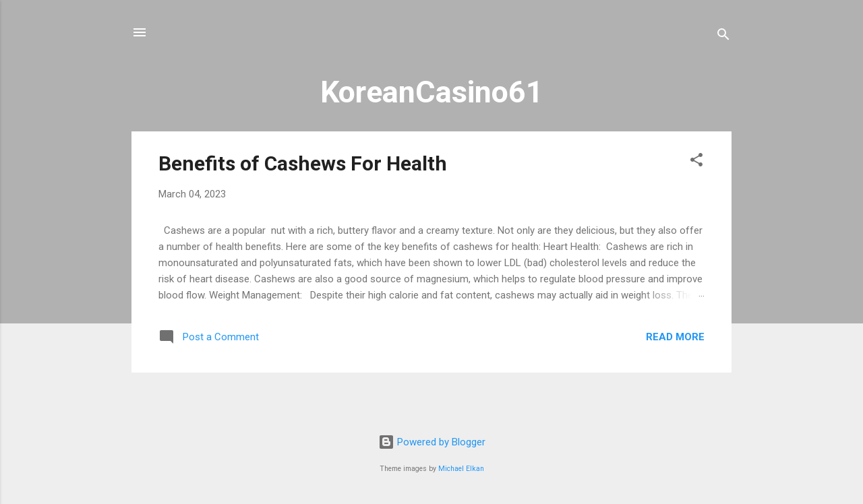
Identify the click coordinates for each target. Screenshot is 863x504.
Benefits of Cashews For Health (303, 163)
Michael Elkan (461, 469)
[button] (696, 162)
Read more (675, 337)
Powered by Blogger (432, 442)
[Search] (723, 37)
